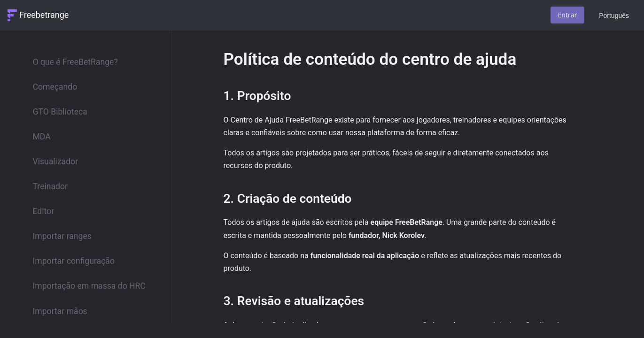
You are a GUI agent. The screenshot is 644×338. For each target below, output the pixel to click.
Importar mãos (60, 311)
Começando (55, 87)
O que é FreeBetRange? (75, 62)
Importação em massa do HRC (89, 286)
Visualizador (56, 161)
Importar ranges (62, 236)
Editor (44, 211)
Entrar (568, 15)
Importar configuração (74, 261)
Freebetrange (44, 15)
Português (614, 15)
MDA (42, 137)
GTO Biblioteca (60, 112)
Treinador (50, 186)
